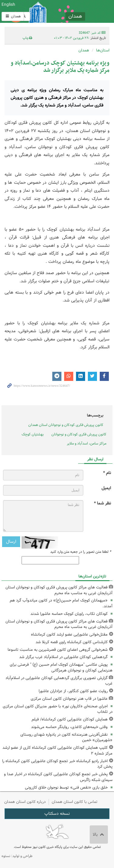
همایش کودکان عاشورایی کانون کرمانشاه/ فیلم (70, 719)
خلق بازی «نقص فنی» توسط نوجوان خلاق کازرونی (66, 788)
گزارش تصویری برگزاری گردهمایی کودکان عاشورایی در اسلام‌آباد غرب (59, 681)
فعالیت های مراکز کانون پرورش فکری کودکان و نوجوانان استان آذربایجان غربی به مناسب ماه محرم (59, 590)
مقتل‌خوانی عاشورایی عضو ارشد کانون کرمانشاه (69, 634)
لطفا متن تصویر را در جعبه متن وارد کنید (81, 552)
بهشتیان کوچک (33, 434)
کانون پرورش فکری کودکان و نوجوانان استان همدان (66, 425)
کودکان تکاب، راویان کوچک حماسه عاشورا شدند (69, 614)
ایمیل (106, 488)
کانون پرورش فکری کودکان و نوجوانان (76, 11)
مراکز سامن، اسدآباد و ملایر (87, 443)
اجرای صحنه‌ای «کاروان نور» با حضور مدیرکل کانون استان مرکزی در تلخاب (58, 709)
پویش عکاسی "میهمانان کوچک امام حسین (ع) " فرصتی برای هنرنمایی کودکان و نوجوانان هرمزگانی (61, 668)
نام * (107, 473)
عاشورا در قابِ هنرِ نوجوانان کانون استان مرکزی (69, 699)
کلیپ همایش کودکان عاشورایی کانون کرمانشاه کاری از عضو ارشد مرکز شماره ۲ (57, 751)
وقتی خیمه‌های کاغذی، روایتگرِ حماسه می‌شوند (69, 727)
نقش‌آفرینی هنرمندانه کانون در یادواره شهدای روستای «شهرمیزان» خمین (66, 737)
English (8, 5)
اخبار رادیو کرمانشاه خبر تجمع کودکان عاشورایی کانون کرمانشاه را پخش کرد (57, 764)
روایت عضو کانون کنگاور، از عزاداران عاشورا (73, 691)
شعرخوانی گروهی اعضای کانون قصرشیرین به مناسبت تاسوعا (58, 650)
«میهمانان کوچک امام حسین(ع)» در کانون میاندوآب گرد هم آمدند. (61, 603)
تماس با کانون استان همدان (75, 802)
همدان (13, 16)
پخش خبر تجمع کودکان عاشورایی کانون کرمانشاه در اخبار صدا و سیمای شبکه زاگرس (58, 777)
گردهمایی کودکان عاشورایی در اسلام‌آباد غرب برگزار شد (63, 657)
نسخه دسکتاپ (57, 814)
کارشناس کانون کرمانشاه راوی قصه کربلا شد (72, 642)
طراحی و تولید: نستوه (17, 856)
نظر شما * (102, 503)
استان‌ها (103, 50)
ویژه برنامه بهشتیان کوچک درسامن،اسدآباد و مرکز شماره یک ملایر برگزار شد (60, 67)
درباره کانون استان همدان (25, 802)
